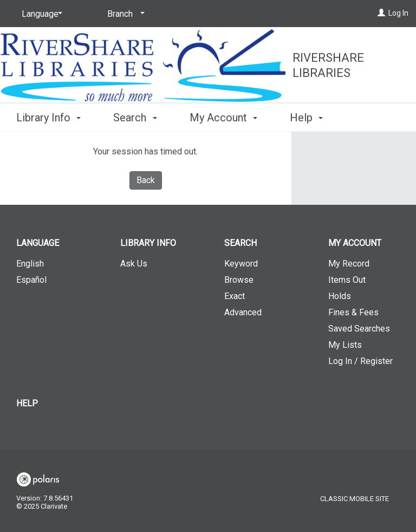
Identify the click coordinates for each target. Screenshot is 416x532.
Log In (398, 13)
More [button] (311, 118)
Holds (340, 296)
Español (31, 280)
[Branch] (124, 14)
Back (146, 180)
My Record (349, 264)
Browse (239, 280)
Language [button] (38, 243)
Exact (235, 296)
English (30, 264)
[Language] (40, 14)
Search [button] (135, 116)
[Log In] (381, 13)
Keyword (241, 264)
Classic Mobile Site (355, 499)
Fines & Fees (353, 312)
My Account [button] (223, 116)
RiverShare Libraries (328, 65)
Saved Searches (359, 329)
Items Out (347, 280)
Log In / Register (360, 361)
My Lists (345, 345)
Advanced (243, 312)
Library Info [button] (48, 116)
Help (27, 403)
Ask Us (134, 264)
